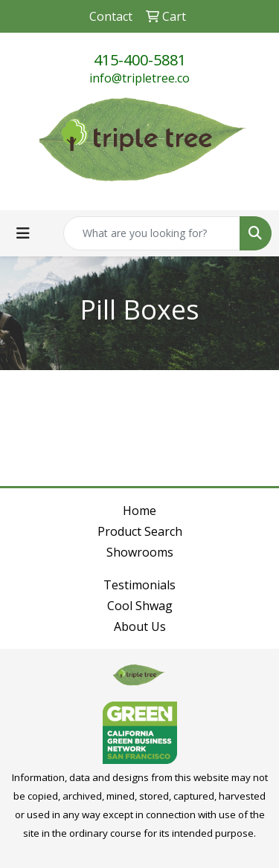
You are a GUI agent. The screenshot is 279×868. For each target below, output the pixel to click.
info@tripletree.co (139, 78)
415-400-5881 (140, 60)
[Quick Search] (152, 233)
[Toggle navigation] (23, 233)
